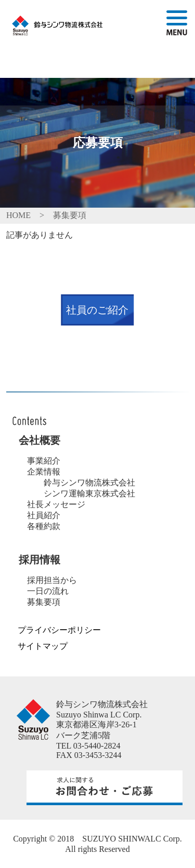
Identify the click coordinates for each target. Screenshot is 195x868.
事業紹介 (44, 461)
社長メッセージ (56, 504)
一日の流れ (48, 591)
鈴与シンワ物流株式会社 (85, 483)
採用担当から (52, 580)
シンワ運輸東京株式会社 (85, 493)
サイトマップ (43, 646)
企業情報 (44, 472)
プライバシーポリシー (59, 630)
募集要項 (44, 602)
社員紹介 (44, 515)
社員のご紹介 (97, 310)
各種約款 (44, 526)
